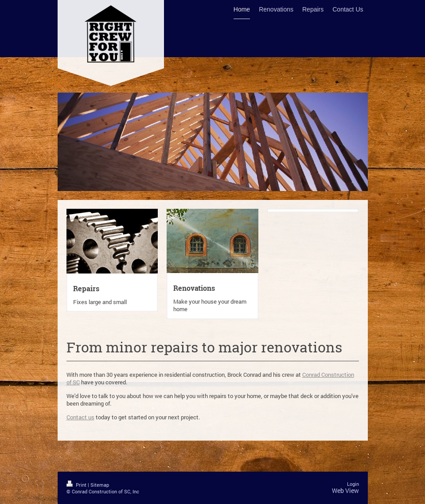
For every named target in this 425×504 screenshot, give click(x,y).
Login (353, 484)
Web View (345, 490)
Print (77, 485)
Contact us (80, 417)
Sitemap (100, 485)
